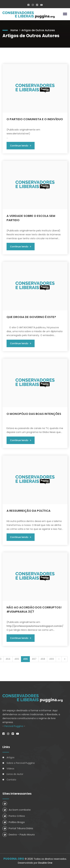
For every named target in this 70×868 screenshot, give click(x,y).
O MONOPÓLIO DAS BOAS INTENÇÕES (34, 414)
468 (43, 659)
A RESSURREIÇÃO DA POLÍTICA (29, 511)
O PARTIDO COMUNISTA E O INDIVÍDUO (35, 119)
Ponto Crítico (14, 816)
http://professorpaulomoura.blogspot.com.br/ (35, 626)
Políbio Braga (14, 822)
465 (17, 659)
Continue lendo (21, 146)
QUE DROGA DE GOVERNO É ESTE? (31, 317)
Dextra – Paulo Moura (19, 834)
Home (14, 30)
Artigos (10, 757)
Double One (45, 863)
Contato (11, 780)
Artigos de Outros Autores (38, 30)
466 (25, 659)
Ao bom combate (17, 810)
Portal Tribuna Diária (18, 828)
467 (34, 659)
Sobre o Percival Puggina (21, 763)
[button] (64, 14)
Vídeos (10, 769)
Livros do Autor (15, 774)
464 (8, 659)
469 (51, 659)
